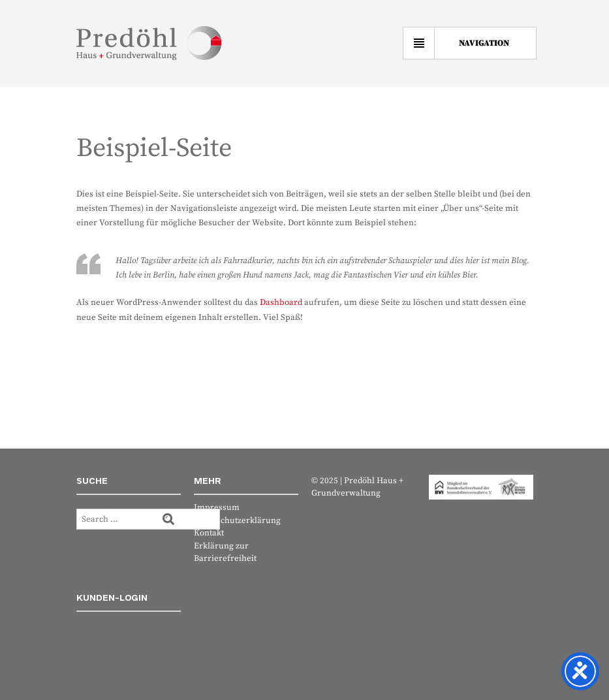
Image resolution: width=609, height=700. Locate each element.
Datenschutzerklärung (237, 520)
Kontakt (209, 533)
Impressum (217, 507)
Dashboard (281, 302)
